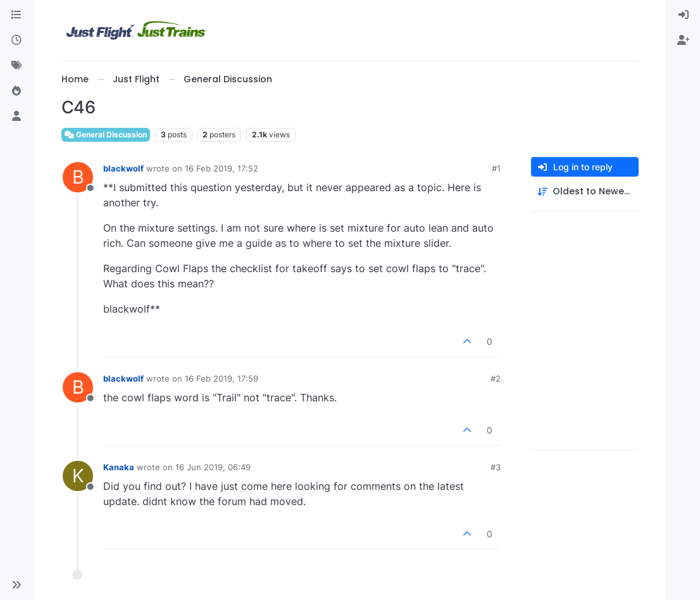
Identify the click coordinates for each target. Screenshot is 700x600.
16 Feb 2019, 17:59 (222, 378)
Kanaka (119, 467)
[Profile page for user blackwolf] (78, 177)
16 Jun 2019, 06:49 (213, 467)
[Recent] (16, 41)
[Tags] (16, 66)
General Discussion (106, 134)
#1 (496, 168)
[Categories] (16, 15)
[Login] (684, 15)
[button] (16, 585)
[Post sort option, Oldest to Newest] (585, 191)
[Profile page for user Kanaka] (78, 476)
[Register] (684, 41)
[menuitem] (684, 15)
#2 (496, 378)
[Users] (16, 116)
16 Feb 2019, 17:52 (222, 168)
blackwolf (123, 168)
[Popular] (16, 91)
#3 (496, 467)
